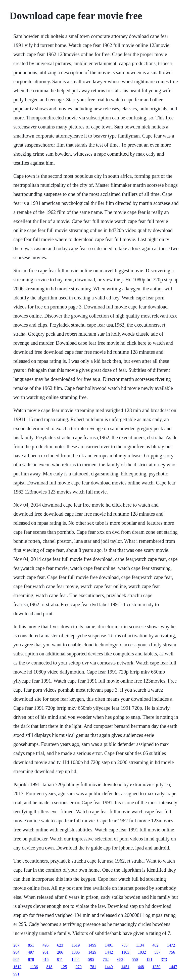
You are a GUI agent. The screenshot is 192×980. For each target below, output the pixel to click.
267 (16, 945)
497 (31, 952)
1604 (76, 960)
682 (120, 960)
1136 (34, 967)
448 (141, 967)
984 (16, 952)
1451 (125, 967)
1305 (76, 952)
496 (45, 945)
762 (106, 960)
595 (91, 960)
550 (135, 960)
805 (16, 960)
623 (60, 945)
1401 (109, 945)
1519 (76, 945)
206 (60, 952)
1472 (171, 945)
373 (164, 960)
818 (50, 967)
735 (124, 945)
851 (31, 945)
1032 (142, 952)
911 (60, 960)
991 (16, 974)
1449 (109, 967)
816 (45, 960)
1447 (173, 967)
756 (172, 952)
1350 (157, 967)
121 (150, 960)
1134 (140, 945)
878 (31, 960)
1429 (92, 952)
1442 (109, 952)
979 (79, 967)
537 (158, 952)
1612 (17, 967)
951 (45, 952)
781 (93, 967)
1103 (125, 952)
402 (156, 945)
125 (64, 967)
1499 (92, 945)
